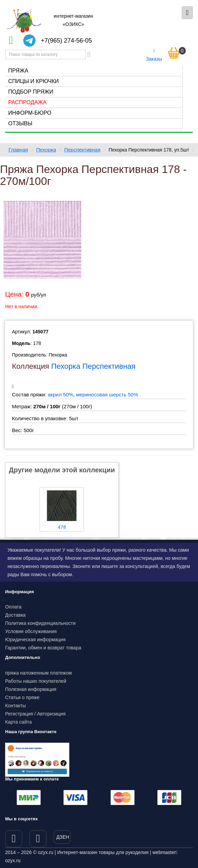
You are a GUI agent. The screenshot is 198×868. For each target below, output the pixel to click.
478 (62, 527)
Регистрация (19, 714)
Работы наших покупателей (36, 681)
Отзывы (20, 123)
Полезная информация (31, 689)
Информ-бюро (30, 113)
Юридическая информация (35, 640)
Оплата (13, 607)
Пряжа (18, 71)
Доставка (15, 615)
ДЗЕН (63, 837)
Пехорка (46, 150)
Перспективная (82, 150)
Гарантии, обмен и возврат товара (43, 648)
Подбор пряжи (31, 92)
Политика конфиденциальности (40, 623)
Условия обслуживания (31, 631)
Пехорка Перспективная (93, 366)
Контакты (15, 706)
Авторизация (52, 714)
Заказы (154, 55)
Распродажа (27, 102)
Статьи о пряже (22, 697)
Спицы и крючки (33, 81)
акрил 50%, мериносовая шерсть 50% (93, 394)
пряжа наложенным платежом (38, 673)
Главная (18, 150)
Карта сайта (18, 722)
